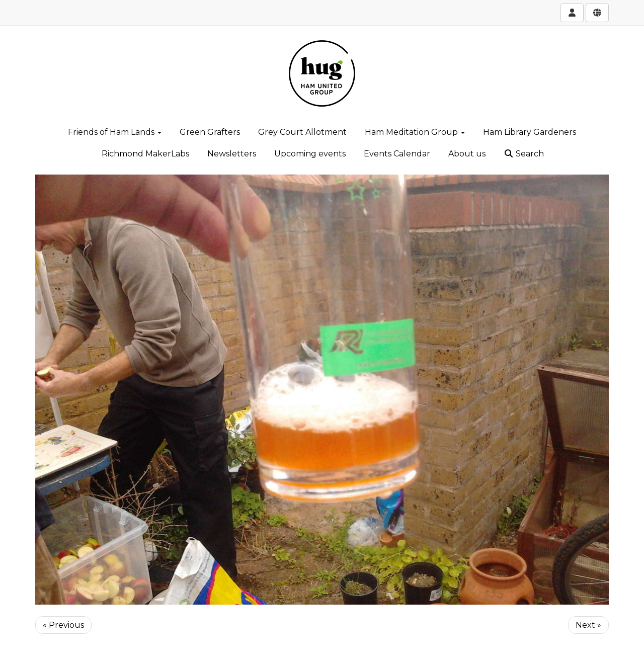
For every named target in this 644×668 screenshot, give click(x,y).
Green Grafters (210, 132)
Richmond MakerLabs (145, 154)
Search (524, 154)
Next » (588, 625)
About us (467, 154)
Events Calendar (397, 154)
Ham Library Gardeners (530, 132)
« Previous (63, 625)
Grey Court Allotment (302, 132)
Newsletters (232, 154)
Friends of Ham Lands (115, 132)
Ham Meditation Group (415, 132)
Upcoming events (310, 154)
